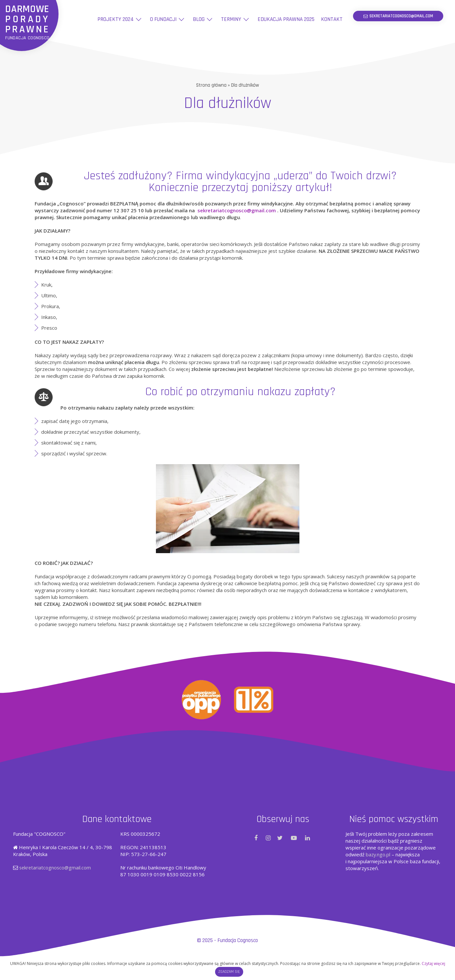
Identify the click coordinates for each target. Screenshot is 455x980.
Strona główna (211, 85)
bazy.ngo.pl (378, 854)
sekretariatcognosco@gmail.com (238, 210)
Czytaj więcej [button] (433, 963)
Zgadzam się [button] (229, 972)
